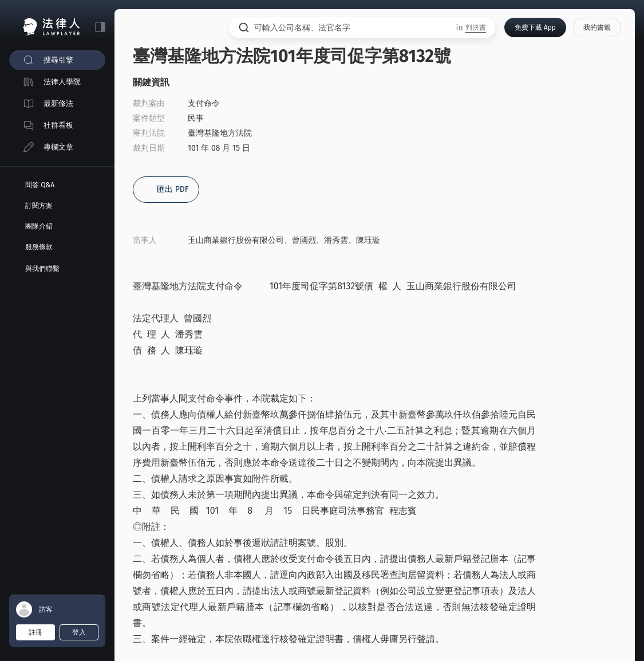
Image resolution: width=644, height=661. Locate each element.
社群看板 (58, 125)
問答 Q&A (40, 185)
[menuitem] (57, 60)
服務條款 (39, 247)
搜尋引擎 (58, 60)
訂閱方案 (39, 206)
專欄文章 (58, 147)
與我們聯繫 (42, 269)
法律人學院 (62, 82)
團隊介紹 (39, 226)
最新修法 (58, 103)
